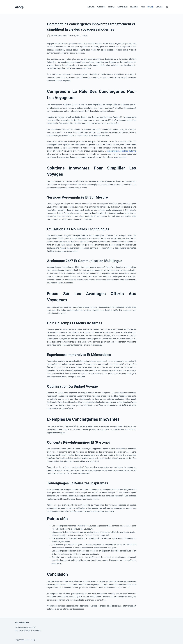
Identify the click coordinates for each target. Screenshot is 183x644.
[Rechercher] (167, 7)
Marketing (134, 7)
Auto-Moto (101, 7)
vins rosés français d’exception (28, 631)
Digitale (111, 7)
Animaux (91, 7)
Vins (143, 7)
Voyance (159, 7)
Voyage (150, 7)
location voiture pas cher (25, 627)
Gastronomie (122, 7)
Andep (19, 7)
